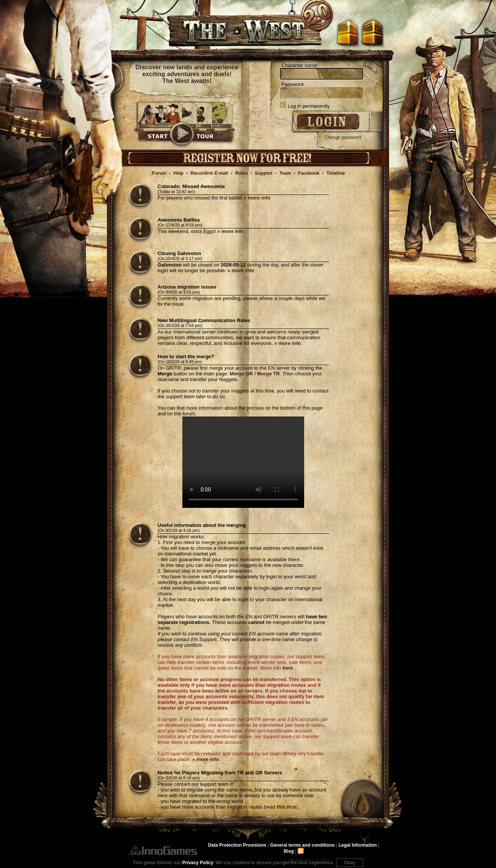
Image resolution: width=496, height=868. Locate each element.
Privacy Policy (198, 863)
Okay (350, 863)
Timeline (336, 173)
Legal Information (358, 845)
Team (285, 173)
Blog (289, 851)
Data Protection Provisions (237, 845)
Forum (159, 173)
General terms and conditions (302, 845)
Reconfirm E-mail (210, 173)
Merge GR (241, 374)
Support (263, 173)
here (288, 668)
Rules (242, 173)
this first (286, 807)
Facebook (309, 173)
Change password (343, 137)
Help (179, 173)
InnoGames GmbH (163, 850)
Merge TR (269, 374)
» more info (257, 198)
